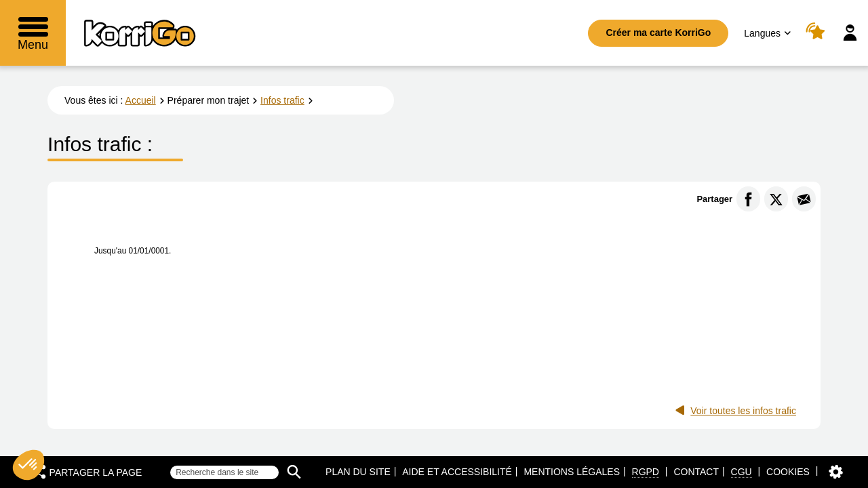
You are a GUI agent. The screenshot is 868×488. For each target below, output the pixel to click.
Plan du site (358, 472)
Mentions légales (572, 472)
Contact (696, 472)
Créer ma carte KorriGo (658, 33)
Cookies (788, 472)
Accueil (141, 100)
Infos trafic (282, 100)
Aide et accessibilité (457, 472)
